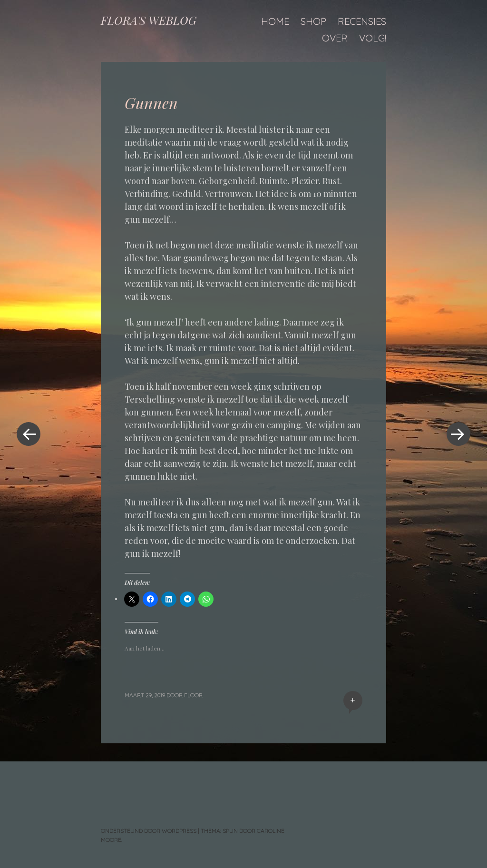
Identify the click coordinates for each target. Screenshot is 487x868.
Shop (313, 21)
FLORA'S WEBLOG (149, 20)
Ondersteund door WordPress (149, 831)
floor (193, 695)
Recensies (362, 21)
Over (335, 38)
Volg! (373, 38)
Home (275, 21)
